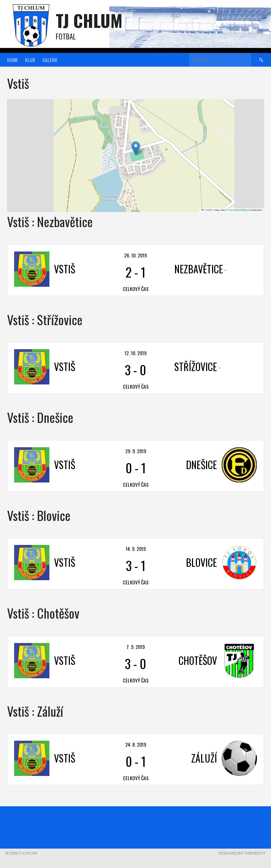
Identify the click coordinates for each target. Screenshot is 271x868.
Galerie (50, 60)
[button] (136, 148)
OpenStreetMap (238, 210)
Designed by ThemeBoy (242, 853)
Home (13, 60)
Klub (30, 60)
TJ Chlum (89, 20)
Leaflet (207, 210)
